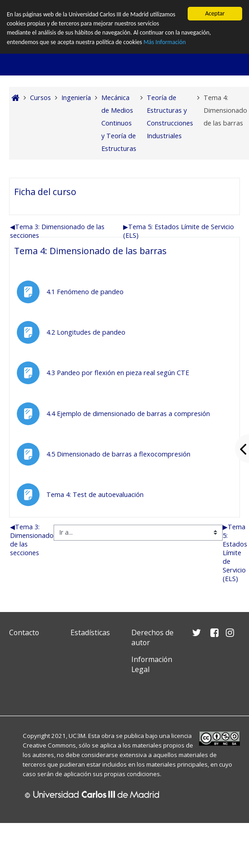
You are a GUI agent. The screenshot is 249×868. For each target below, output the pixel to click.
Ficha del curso (45, 192)
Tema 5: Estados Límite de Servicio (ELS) (235, 553)
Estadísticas (90, 632)
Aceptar (215, 13)
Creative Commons (49, 745)
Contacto (24, 632)
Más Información (165, 42)
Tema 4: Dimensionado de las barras (90, 251)
